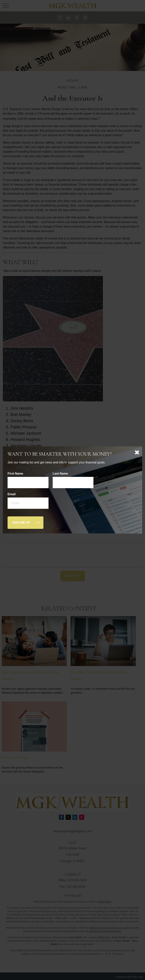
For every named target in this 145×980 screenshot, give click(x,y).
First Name (15, 474)
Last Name (60, 474)
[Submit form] (21, 523)
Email (12, 494)
